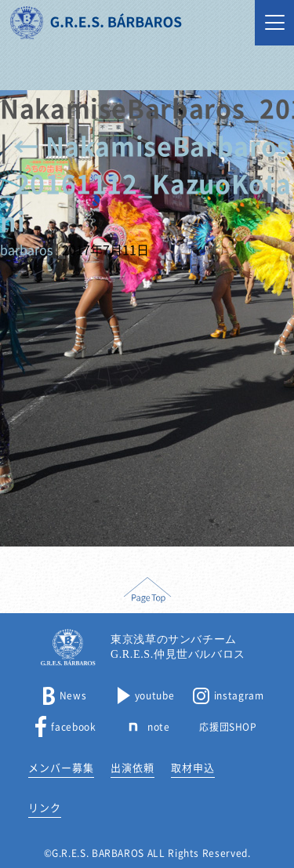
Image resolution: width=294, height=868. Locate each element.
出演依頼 (132, 768)
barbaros (26, 250)
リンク (45, 808)
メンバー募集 (61, 768)
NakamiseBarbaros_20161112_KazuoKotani (145, 184)
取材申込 (193, 768)
